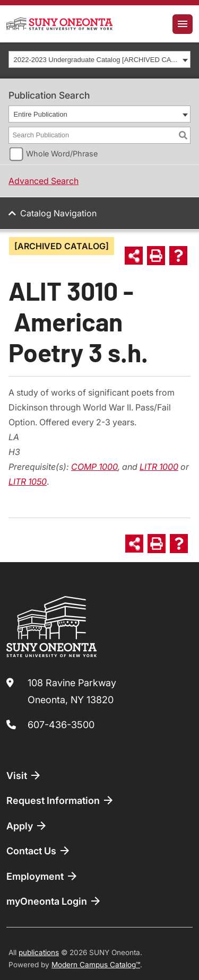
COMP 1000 (94, 467)
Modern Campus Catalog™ (96, 965)
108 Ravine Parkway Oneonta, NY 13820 (72, 691)
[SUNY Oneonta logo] (59, 24)
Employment (42, 876)
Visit (24, 775)
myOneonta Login (54, 901)
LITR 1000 (159, 467)
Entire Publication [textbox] (41, 114)
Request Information (60, 800)
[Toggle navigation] (183, 24)
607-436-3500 (61, 725)
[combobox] (99, 59)
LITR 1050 (28, 482)
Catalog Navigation (58, 213)
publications (39, 952)
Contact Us (39, 851)
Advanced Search (44, 181)
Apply (27, 826)
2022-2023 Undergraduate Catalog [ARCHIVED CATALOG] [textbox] (97, 60)
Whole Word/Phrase (62, 154)
